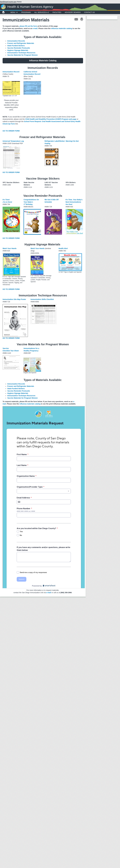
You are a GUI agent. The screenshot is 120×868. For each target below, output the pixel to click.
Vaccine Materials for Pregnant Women (22, 55)
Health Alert (63, 248)
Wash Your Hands (10, 248)
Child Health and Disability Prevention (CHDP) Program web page (51, 119)
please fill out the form (28, 26)
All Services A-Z (42, 12)
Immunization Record (11, 72)
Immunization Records (16, 41)
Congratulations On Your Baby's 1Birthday (31, 202)
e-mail (35, 28)
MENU (14, 12)
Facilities (57, 12)
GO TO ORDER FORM (11, 131)
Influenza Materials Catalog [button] (43, 61)
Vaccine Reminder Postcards (19, 48)
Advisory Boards (73, 12)
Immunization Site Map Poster (14, 299)
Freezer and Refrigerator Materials (21, 43)
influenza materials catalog (62, 28)
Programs (26, 12)
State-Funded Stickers (16, 46)
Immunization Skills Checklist (42, 299)
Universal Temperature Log (13, 141)
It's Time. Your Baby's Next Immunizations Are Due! (74, 202)
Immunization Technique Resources (21, 53)
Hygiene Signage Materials (18, 50)
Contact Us (89, 12)
